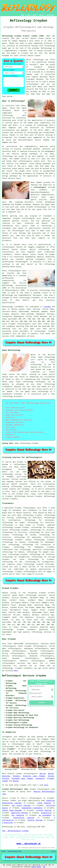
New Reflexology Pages (15, 851)
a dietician (7, 823)
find (9, 644)
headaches (39, 547)
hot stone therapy (21, 806)
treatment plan (9, 228)
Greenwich (40, 779)
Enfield (6, 779)
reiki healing (44, 803)
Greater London (15, 774)
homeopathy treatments (32, 808)
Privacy (54, 851)
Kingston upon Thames (34, 776)
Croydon (47, 307)
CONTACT (41, 15)
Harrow (43, 774)
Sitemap (3, 851)
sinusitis (50, 523)
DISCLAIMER (50, 15)
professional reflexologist (15, 262)
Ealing (51, 776)
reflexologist (32, 84)
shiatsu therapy (35, 820)
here (16, 671)
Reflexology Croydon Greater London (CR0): (23, 36)
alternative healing (24, 818)
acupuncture (46, 813)
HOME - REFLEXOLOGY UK (28, 844)
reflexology (50, 46)
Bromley (17, 776)
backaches (50, 542)
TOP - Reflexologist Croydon (15, 831)
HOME (23, 15)
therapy (51, 62)
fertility (22, 532)
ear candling (18, 815)
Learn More (36, 867)
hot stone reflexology (26, 559)
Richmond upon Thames (22, 779)
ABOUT (35, 15)
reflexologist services (14, 663)
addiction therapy (19, 813)
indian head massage (12, 810)
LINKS (28, 15)
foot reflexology (11, 545)
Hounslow (6, 776)
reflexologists (25, 161)
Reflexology (46, 48)
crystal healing (44, 810)
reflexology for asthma (24, 535)
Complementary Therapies (30, 295)
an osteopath (45, 815)
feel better (7, 96)
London (5, 781)
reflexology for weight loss (40, 552)
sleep (28, 525)
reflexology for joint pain (42, 532)
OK (44, 867)
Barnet (51, 774)
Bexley (16, 781)
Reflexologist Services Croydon (24, 676)
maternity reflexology (43, 550)
